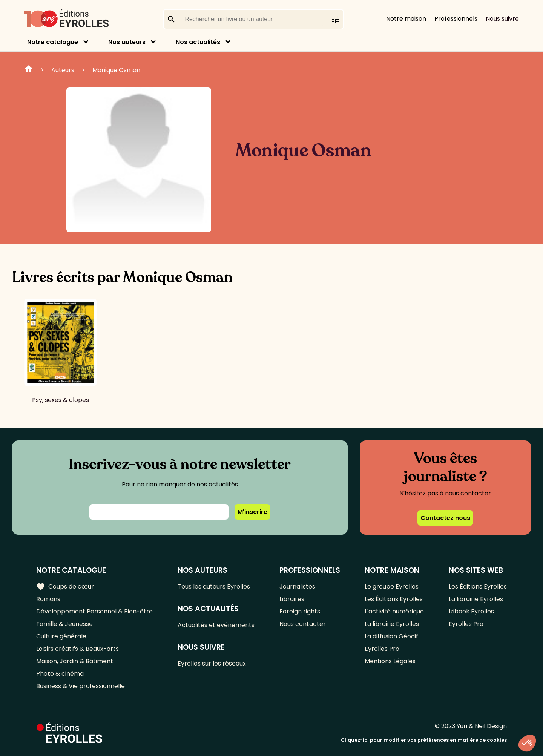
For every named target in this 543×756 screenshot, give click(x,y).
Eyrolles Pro (382, 649)
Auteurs (63, 70)
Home (29, 70)
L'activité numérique (394, 611)
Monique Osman (116, 70)
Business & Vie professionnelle (81, 686)
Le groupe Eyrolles (392, 587)
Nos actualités (198, 42)
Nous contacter (303, 624)
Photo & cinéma (60, 674)
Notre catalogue (53, 42)
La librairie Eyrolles (392, 624)
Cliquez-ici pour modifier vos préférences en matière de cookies (424, 740)
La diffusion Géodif (391, 636)
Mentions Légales (390, 661)
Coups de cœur (65, 587)
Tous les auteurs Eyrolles (214, 587)
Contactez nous (445, 518)
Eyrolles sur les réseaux (212, 663)
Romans (48, 599)
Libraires (292, 599)
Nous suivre (502, 19)
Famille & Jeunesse (64, 624)
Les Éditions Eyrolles (394, 599)
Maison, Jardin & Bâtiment (75, 661)
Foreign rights (300, 611)
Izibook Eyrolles (471, 611)
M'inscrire (252, 512)
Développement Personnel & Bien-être (94, 611)
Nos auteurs (127, 42)
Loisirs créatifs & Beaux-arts (77, 649)
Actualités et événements (216, 625)
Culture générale (61, 636)
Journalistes (297, 587)
